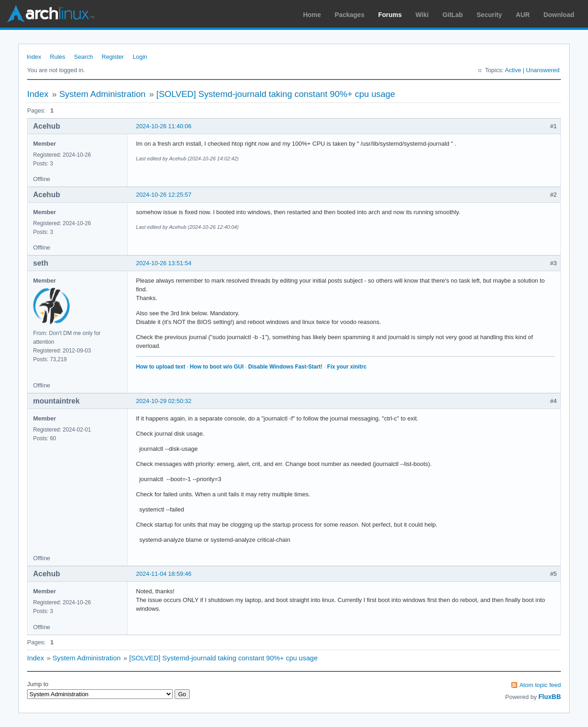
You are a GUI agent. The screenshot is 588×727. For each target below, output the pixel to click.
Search (83, 57)
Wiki (422, 15)
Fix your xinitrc (347, 367)
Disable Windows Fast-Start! (285, 367)
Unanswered (543, 70)
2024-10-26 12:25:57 (164, 195)
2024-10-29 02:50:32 (164, 401)
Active (513, 70)
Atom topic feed (540, 685)
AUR (523, 15)
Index (34, 57)
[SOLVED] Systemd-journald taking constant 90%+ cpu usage (276, 94)
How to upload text (161, 367)
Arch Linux (51, 14)
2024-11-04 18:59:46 (164, 574)
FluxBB (550, 697)
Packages (350, 15)
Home (312, 15)
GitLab (452, 15)
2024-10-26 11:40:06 (164, 126)
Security (489, 15)
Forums (390, 15)
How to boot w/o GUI (217, 367)
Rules (58, 57)
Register (113, 57)
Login (140, 57)
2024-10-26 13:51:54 (164, 263)
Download (559, 15)
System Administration (102, 94)
